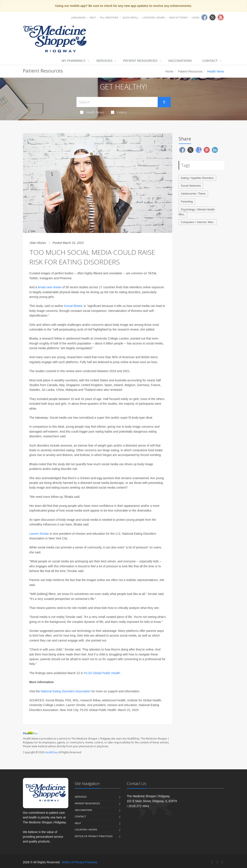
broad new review (50, 287)
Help (93, 18)
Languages (78, 18)
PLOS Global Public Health (102, 673)
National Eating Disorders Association (66, 691)
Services (104, 61)
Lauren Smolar (39, 534)
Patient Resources (140, 61)
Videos (119, 112)
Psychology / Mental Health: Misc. (197, 212)
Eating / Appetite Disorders (197, 178)
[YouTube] (222, 862)
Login (195, 18)
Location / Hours (154, 18)
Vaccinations (180, 61)
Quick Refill (130, 18)
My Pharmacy (74, 61)
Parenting (187, 202)
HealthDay (51, 752)
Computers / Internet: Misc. (198, 222)
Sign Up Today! (178, 18)
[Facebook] (212, 862)
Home (169, 71)
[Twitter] (217, 862)
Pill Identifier (109, 18)
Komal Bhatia (73, 306)
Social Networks (191, 186)
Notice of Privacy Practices (94, 836)
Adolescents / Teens (193, 194)
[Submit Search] (164, 102)
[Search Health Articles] (117, 102)
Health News (92, 112)
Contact (210, 61)
